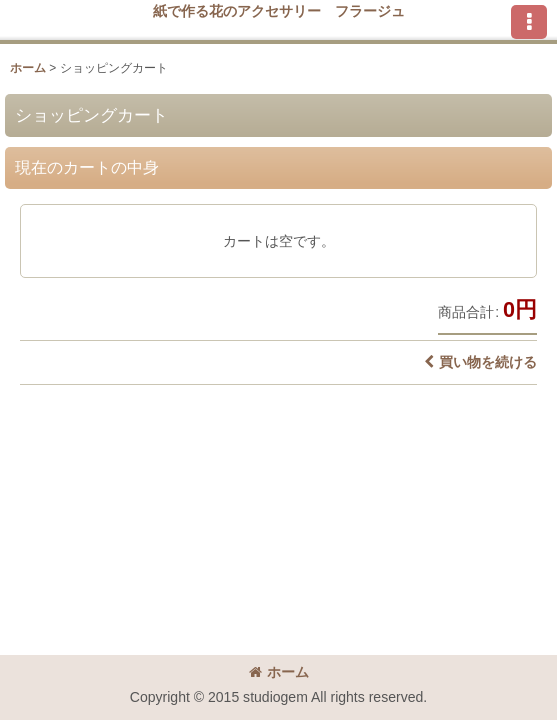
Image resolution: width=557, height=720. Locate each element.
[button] (529, 22)
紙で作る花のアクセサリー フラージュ (279, 11)
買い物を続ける (480, 362)
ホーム (279, 672)
